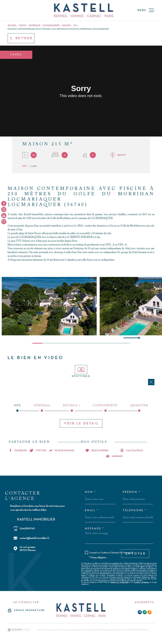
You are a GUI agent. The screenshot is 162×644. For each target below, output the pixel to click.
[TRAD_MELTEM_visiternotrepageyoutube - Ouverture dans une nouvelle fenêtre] (4, 216)
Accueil (12, 25)
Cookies (146, 630)
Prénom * (132, 492)
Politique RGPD (136, 630)
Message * (95, 529)
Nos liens (125, 630)
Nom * (90, 492)
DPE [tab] (17, 408)
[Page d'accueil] (84, 10)
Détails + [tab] (72, 408)
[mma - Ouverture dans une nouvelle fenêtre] (145, 612)
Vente (23, 25)
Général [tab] (42, 408)
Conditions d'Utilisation (141, 582)
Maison (67, 25)
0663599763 (27, 528)
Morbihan (34, 25)
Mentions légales (108, 630)
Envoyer (136, 554)
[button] (138, 338)
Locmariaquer (51, 25)
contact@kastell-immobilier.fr (34, 538)
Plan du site (97, 630)
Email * (92, 510)
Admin (118, 630)
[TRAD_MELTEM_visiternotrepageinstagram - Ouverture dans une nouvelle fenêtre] (4, 210)
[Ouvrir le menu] (146, 10)
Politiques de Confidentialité (120, 582)
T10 (75, 25)
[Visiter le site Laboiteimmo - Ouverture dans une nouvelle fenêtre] (19, 630)
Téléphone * (135, 510)
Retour (21, 38)
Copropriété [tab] (106, 408)
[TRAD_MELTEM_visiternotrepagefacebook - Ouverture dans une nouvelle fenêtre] (4, 203)
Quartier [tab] (139, 408)
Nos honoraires (86, 630)
